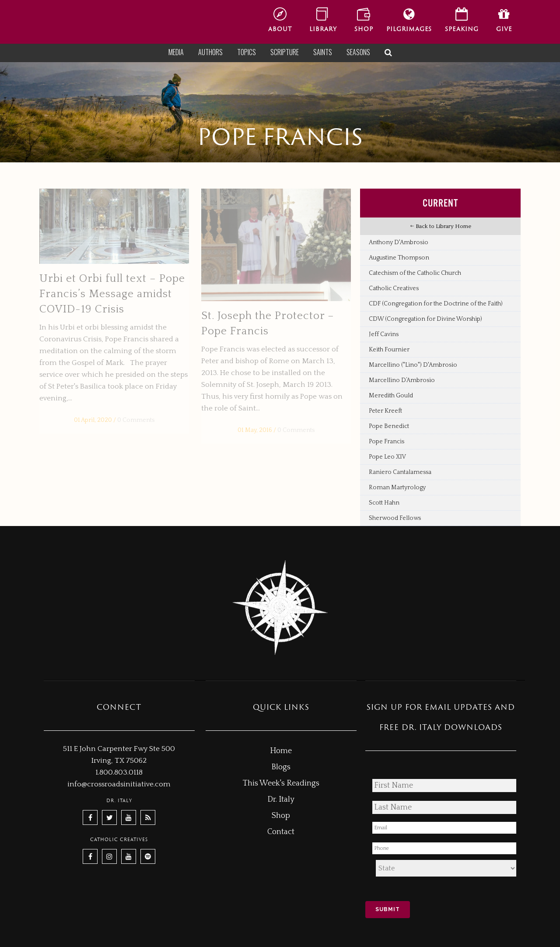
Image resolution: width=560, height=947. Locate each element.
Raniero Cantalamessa (400, 472)
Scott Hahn (384, 503)
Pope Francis (387, 442)
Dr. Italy (281, 800)
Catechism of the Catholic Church (415, 273)
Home (281, 751)
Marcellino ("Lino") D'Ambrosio (413, 365)
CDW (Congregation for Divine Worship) (425, 319)
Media (176, 52)
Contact (281, 832)
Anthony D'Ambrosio (399, 242)
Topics (247, 52)
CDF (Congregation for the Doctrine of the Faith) (436, 304)
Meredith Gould (391, 396)
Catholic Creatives (394, 288)
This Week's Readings (281, 783)
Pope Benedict (389, 426)
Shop (281, 816)
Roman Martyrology (397, 488)
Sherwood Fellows (395, 518)
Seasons (358, 52)
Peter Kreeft (385, 411)
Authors (210, 52)
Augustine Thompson (399, 258)
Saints (323, 52)
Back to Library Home (441, 226)
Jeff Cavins (384, 334)
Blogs (281, 767)
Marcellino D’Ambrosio (402, 380)
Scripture (285, 52)
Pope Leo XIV (387, 457)
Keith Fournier (389, 350)
